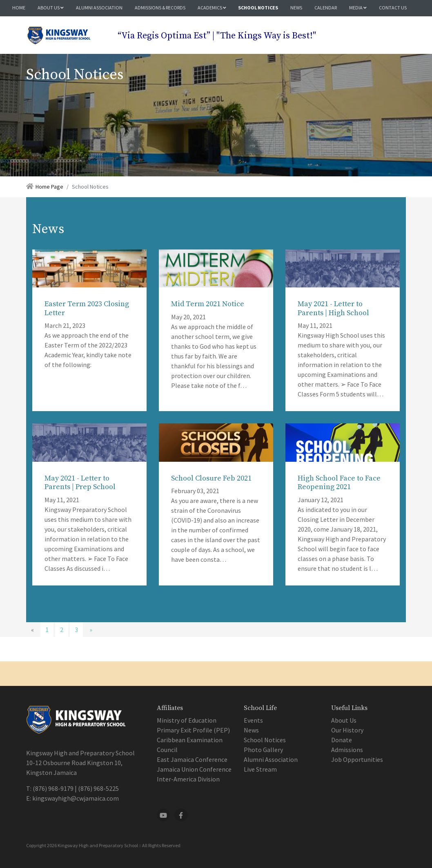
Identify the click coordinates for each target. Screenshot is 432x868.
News (296, 8)
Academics (212, 8)
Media (358, 8)
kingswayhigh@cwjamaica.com (76, 798)
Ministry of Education (187, 720)
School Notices (258, 8)
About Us (51, 8)
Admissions (347, 750)
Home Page (49, 187)
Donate (342, 740)
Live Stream (260, 769)
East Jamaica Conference (192, 759)
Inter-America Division (188, 779)
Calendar (326, 8)
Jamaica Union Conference (194, 769)
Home (19, 8)
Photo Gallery (263, 750)
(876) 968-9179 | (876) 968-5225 (76, 788)
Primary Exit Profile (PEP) (193, 730)
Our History (347, 730)
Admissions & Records (160, 8)
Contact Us (393, 8)
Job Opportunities (357, 759)
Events (253, 720)
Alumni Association (99, 8)
